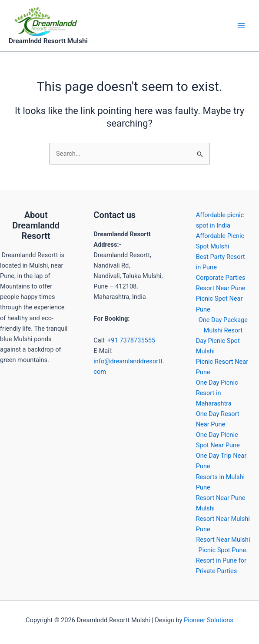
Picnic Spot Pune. (223, 550)
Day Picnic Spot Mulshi (218, 346)
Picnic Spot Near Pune (219, 304)
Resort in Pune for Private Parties (221, 566)
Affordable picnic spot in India (220, 220)
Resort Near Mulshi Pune (223, 524)
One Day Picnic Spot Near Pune (218, 440)
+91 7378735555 (131, 340)
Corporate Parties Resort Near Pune (221, 283)
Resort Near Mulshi (223, 540)
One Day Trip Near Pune (221, 461)
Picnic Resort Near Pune (222, 367)
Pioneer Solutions (209, 620)
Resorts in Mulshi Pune (220, 482)
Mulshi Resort (223, 330)
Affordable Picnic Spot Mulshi (220, 241)
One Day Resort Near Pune (218, 419)
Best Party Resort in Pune (221, 262)
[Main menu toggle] (241, 26)
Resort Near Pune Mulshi (221, 503)
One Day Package (223, 320)
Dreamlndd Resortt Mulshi (48, 41)
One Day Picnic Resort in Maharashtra (217, 393)
